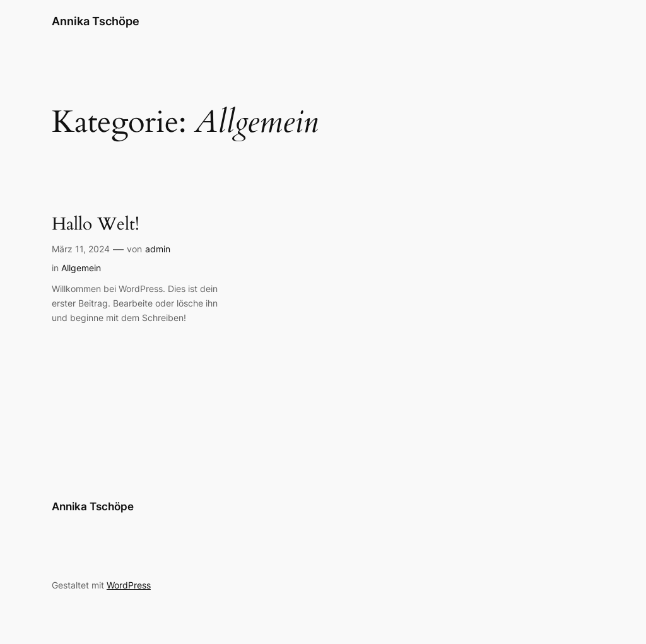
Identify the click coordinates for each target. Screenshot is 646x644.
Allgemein (81, 268)
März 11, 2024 (81, 249)
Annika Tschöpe (96, 21)
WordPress (129, 585)
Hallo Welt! (96, 224)
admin (158, 249)
